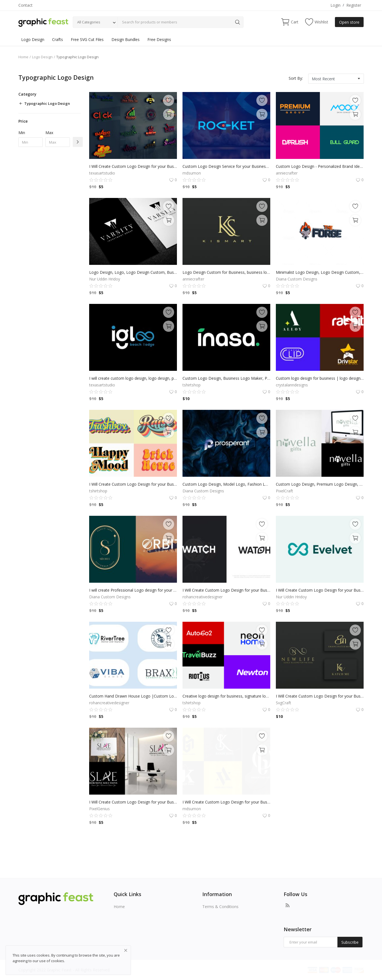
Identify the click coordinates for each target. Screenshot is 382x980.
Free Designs (159, 39)
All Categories (89, 22)
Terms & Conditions (220, 907)
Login (335, 5)
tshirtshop (192, 385)
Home (23, 57)
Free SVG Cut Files (87, 39)
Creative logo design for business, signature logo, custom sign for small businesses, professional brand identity (226, 696)
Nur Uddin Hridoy (105, 279)
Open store (349, 22)
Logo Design (33, 39)
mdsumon (192, 173)
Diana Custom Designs (297, 279)
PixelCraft (284, 491)
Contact (25, 5)
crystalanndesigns (292, 385)
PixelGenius (99, 809)
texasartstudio (102, 173)
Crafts (58, 39)
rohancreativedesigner (203, 597)
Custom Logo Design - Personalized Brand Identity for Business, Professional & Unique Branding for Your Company (320, 166)
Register (354, 5)
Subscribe (350, 942)
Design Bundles (126, 39)
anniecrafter (287, 173)
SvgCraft (284, 703)
